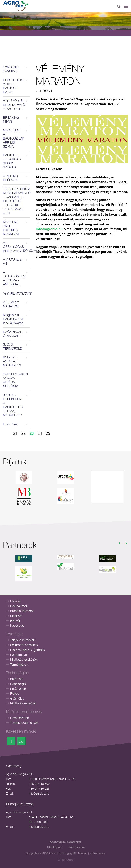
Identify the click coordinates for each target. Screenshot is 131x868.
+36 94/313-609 (39, 784)
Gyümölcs (17, 698)
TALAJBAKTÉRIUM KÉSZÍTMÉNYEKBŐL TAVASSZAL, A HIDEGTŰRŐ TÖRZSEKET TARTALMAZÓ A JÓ (16, 201)
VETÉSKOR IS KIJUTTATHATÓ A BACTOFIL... (14, 105)
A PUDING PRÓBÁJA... (12, 178)
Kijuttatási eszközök (24, 659)
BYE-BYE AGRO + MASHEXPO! (12, 361)
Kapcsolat (17, 625)
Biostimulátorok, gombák (28, 650)
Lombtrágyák (19, 655)
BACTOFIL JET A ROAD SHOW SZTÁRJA (12, 161)
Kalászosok (18, 689)
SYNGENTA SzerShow (11, 69)
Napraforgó (18, 684)
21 (15, 433)
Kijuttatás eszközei (23, 703)
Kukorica (16, 679)
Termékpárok (19, 664)
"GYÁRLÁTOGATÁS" (16, 293)
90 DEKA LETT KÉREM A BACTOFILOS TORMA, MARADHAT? (13, 405)
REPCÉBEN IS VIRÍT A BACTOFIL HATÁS (13, 86)
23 (32, 433)
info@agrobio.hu (39, 793)
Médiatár (16, 616)
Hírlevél (15, 621)
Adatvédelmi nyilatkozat (65, 842)
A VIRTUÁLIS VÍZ (12, 261)
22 (24, 433)
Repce (15, 693)
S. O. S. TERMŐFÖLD (13, 346)
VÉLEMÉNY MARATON (11, 304)
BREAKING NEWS (11, 119)
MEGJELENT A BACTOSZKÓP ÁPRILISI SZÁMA (14, 138)
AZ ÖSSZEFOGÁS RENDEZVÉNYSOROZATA (16, 247)
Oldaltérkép (55, 847)
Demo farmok (19, 718)
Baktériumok (19, 606)
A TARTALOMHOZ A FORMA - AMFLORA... (14, 278)
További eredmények (24, 723)
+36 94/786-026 (39, 789)
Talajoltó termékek (22, 640)
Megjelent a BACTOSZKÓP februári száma (14, 319)
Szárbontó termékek (24, 645)
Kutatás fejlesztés (22, 611)
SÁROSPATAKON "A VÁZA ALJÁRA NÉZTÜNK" (15, 380)
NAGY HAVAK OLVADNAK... (13, 334)
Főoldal (15, 601)
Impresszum (77, 847)
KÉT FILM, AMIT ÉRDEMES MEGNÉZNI (11, 228)
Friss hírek (10, 424)
